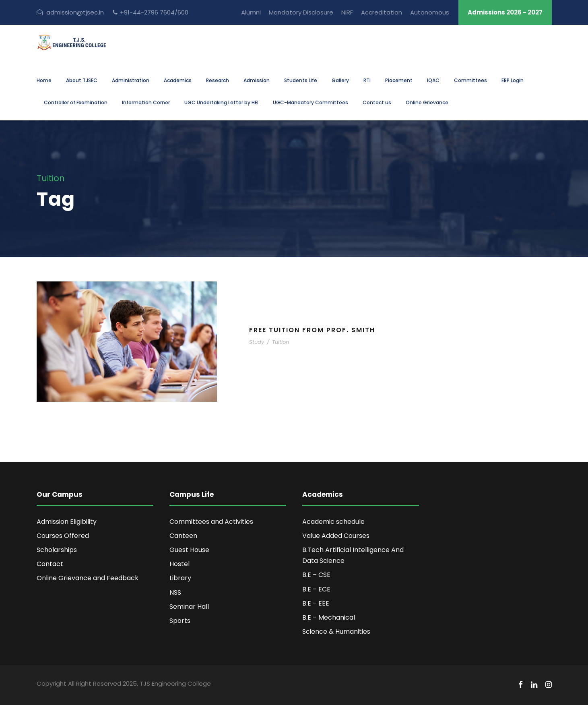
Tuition (281, 342)
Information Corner (146, 102)
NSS (175, 592)
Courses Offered (63, 536)
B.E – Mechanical (329, 617)
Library (180, 578)
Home (44, 80)
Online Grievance (427, 102)
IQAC (433, 80)
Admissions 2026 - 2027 (505, 12)
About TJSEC (82, 80)
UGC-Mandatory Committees (311, 102)
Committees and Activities (211, 522)
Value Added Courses (336, 536)
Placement (399, 80)
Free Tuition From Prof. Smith (312, 330)
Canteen (183, 536)
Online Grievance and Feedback (88, 578)
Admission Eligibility (67, 522)
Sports (180, 621)
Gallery (340, 80)
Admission (257, 80)
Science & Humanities (336, 632)
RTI (367, 80)
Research (218, 80)
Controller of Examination (76, 102)
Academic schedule (333, 522)
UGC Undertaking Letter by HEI (221, 102)
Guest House (189, 550)
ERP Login (513, 80)
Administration (131, 80)
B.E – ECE (316, 589)
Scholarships (57, 550)
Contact (50, 564)
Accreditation (382, 12)
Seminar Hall (189, 607)
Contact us (377, 102)
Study (257, 342)
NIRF (347, 12)
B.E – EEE (316, 603)
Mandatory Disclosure (301, 12)
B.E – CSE (316, 575)
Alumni (251, 12)
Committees (470, 80)
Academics (178, 80)
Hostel (179, 564)
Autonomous (430, 12)
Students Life (301, 80)
